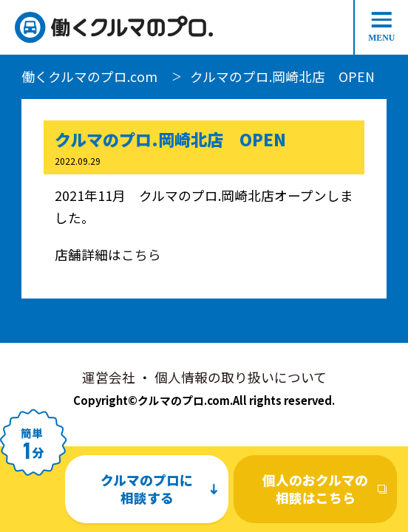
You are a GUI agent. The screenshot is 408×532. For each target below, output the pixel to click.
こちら (141, 255)
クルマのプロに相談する (147, 489)
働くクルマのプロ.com (89, 76)
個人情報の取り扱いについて (241, 377)
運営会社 (109, 377)
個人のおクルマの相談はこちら (315, 489)
